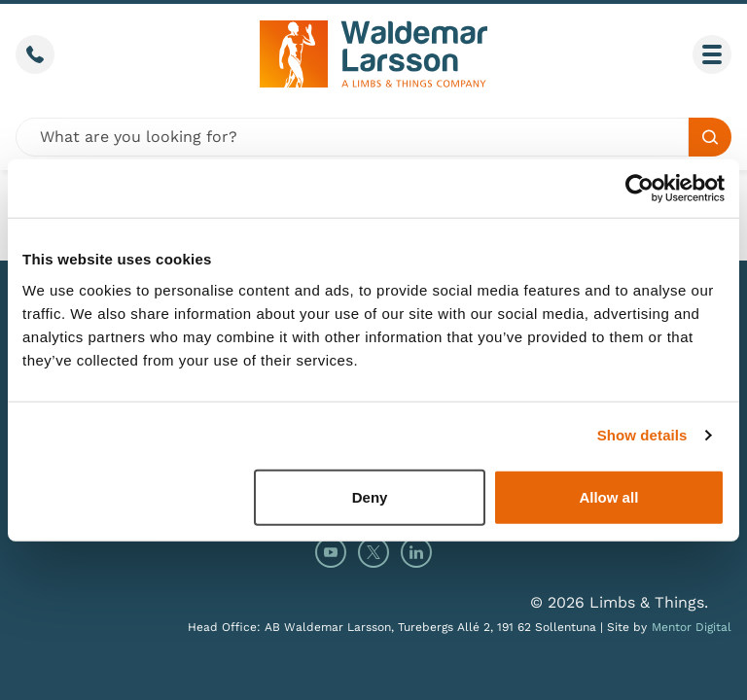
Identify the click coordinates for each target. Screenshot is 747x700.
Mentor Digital (692, 627)
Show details (642, 435)
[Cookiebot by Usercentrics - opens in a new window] (640, 189)
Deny (370, 496)
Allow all (608, 496)
